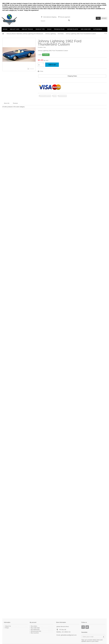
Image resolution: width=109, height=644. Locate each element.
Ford (55, 96)
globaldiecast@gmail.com (69, 635)
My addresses (35, 630)
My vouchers (35, 633)
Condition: (40, 47)
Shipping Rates (72, 76)
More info (7, 103)
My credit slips (35, 628)
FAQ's (7, 628)
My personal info (36, 631)
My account (33, 622)
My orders (34, 626)
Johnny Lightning (50, 34)
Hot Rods (61, 34)
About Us (8, 626)
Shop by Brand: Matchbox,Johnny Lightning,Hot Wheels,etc (25, 34)
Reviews (15, 103)
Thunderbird (63, 96)
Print (41, 71)
